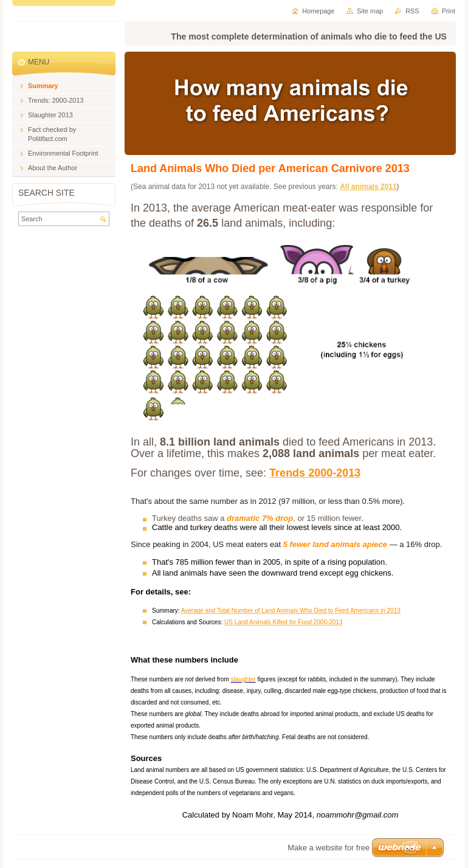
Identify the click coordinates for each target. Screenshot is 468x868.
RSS (412, 11)
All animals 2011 (368, 187)
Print (449, 11)
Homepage (318, 11)
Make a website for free (329, 848)
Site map (370, 11)
